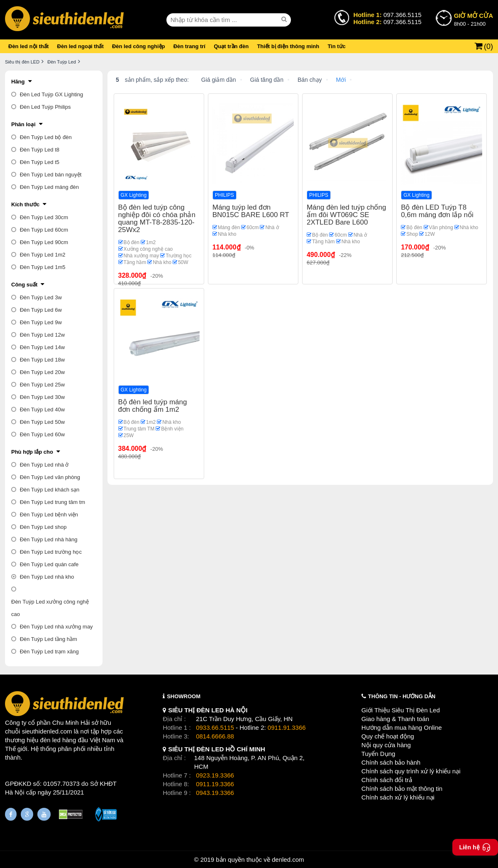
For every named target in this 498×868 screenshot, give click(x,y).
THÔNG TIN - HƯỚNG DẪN (402, 696)
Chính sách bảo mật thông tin (402, 789)
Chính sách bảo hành (391, 762)
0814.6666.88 (215, 736)
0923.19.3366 (215, 775)
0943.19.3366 (215, 793)
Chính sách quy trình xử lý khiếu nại (411, 771)
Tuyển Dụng (378, 754)
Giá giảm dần (219, 80)
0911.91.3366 (287, 727)
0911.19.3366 (215, 784)
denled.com (288, 859)
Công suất (24, 285)
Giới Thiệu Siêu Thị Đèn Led (401, 710)
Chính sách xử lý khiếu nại (398, 797)
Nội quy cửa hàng (386, 745)
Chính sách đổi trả (387, 780)
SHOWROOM (184, 696)
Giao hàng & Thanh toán (395, 719)
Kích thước (25, 204)
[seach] (285, 20)
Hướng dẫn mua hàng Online (402, 727)
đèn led (50, 740)
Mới (341, 80)
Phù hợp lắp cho (32, 452)
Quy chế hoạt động (388, 736)
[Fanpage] (11, 814)
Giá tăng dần (267, 80)
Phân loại (23, 124)
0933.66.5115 (215, 727)
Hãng (18, 82)
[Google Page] (27, 814)
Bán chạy (310, 80)
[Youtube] (44, 814)
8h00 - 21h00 (474, 19)
